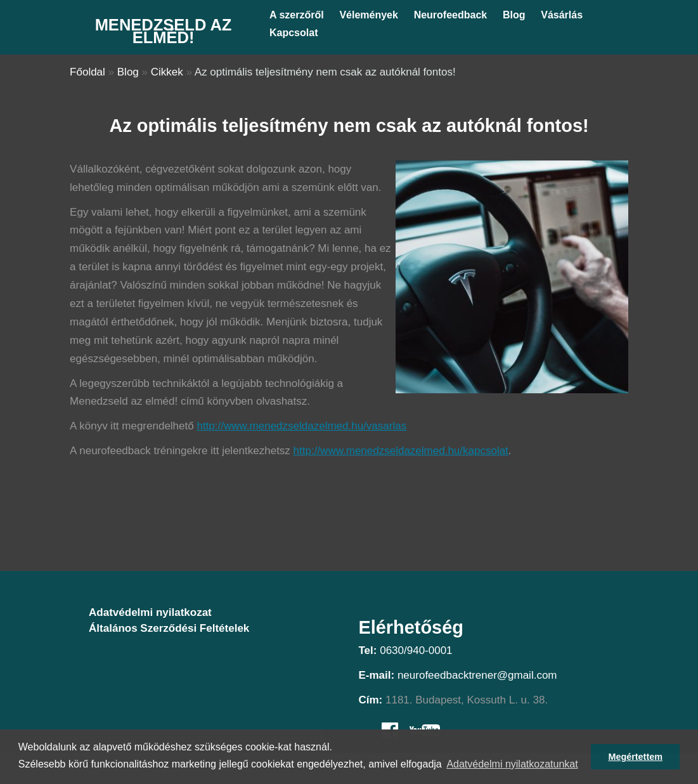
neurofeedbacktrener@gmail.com (477, 675)
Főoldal (87, 72)
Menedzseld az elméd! (164, 31)
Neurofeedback (451, 15)
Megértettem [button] (635, 757)
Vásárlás (562, 15)
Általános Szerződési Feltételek (169, 628)
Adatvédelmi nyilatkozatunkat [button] (512, 764)
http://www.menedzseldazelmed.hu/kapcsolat (401, 451)
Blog (514, 15)
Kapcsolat (294, 33)
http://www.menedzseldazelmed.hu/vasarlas (301, 426)
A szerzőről (297, 15)
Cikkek (167, 72)
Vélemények (369, 15)
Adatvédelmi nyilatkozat (150, 612)
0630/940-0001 (416, 650)
